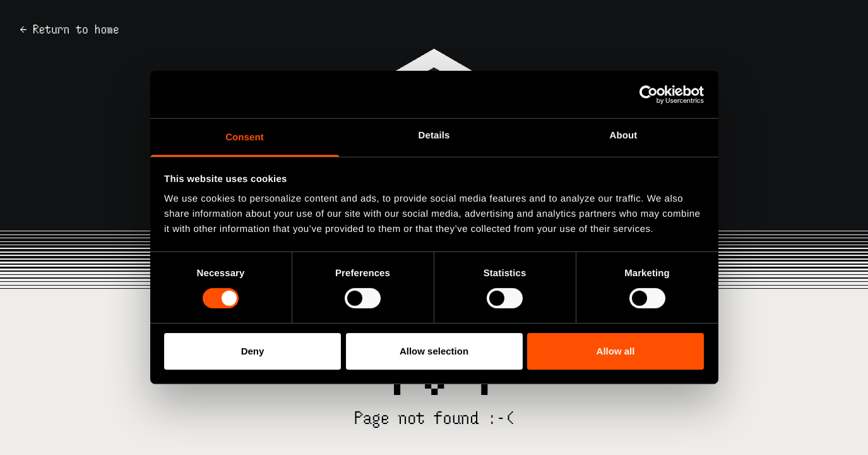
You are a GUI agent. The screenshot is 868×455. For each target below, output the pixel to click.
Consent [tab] (245, 137)
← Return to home (70, 29)
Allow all (616, 351)
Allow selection (434, 351)
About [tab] (624, 136)
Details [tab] (434, 136)
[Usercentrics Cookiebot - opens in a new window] (649, 94)
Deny (253, 351)
